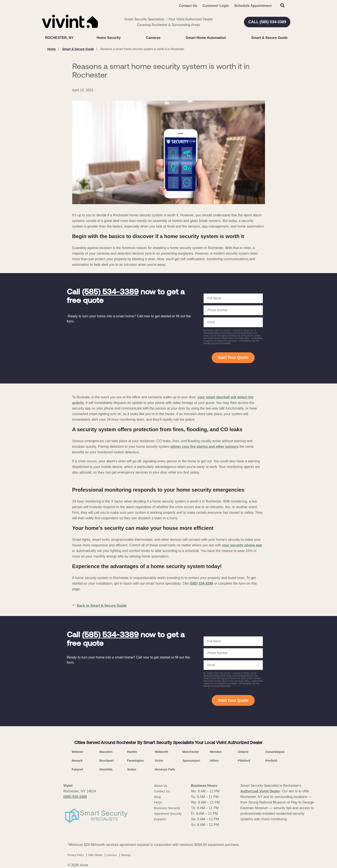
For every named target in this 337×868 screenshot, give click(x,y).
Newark (77, 761)
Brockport (107, 761)
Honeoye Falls (165, 769)
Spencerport (191, 761)
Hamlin (132, 752)
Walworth (161, 752)
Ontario (243, 752)
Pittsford (244, 761)
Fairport (77, 769)
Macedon (106, 752)
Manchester (191, 752)
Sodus (132, 769)
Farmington (135, 761)
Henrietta (106, 769)
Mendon (216, 752)
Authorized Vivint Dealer (260, 791)
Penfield (271, 761)
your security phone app (242, 545)
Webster (78, 752)
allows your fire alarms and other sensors (204, 447)
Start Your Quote (233, 358)
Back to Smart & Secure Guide (99, 606)
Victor (159, 761)
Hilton (214, 761)
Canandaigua (275, 752)
